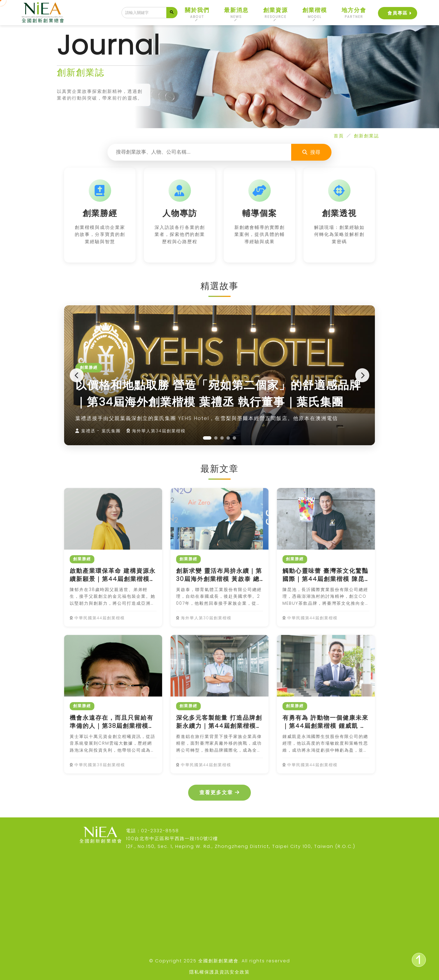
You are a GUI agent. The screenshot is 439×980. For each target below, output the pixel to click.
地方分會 (354, 13)
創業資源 (275, 13)
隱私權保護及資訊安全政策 (219, 972)
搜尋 (311, 152)
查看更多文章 (219, 793)
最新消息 (236, 13)
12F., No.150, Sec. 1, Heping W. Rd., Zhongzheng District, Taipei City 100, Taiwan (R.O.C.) (241, 846)
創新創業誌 (366, 136)
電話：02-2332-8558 (152, 831)
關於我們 (197, 13)
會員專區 (398, 12)
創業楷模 (315, 13)
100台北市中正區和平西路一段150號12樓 (172, 839)
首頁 (339, 136)
